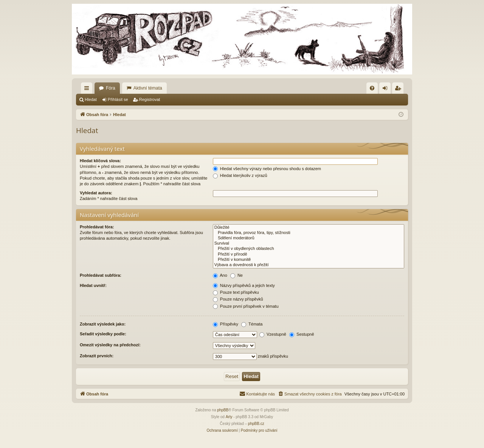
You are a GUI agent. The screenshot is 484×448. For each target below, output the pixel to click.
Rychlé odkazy (88, 90)
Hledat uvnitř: (93, 285)
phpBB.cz (256, 424)
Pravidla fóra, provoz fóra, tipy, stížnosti (309, 233)
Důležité (309, 228)
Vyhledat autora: (96, 193)
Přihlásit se (118, 99)
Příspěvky (226, 324)
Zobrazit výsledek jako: (103, 324)
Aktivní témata (148, 88)
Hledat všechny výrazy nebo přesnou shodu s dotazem (267, 169)
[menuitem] (372, 88)
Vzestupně (273, 334)
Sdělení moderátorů (309, 238)
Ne (237, 275)
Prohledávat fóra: (97, 227)
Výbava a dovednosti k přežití (309, 265)
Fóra (111, 88)
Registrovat (150, 99)
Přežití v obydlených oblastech (309, 249)
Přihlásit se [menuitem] (387, 90)
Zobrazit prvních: (97, 356)
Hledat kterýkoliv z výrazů (240, 175)
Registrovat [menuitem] (399, 90)
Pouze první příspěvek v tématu (246, 306)
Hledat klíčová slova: (100, 161)
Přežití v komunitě (309, 260)
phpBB (223, 410)
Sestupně (302, 334)
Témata (252, 324)
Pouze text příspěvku (236, 292)
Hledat (91, 99)
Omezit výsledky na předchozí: (110, 345)
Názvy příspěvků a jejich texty (244, 285)
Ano (220, 275)
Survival (309, 243)
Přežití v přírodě (309, 254)
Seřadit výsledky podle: (103, 334)
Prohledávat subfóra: (101, 275)
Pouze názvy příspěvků (238, 299)
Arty (229, 417)
